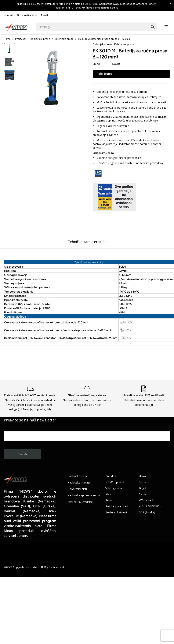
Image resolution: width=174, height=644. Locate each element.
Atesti (44, 15)
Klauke (116, 64)
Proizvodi (21, 39)
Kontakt (9, 15)
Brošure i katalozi (27, 15)
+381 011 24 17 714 (76, 8)
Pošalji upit (104, 74)
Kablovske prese (40, 39)
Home (7, 39)
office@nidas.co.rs (107, 8)
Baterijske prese (64, 39)
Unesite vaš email (87, 434)
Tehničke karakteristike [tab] (87, 242)
